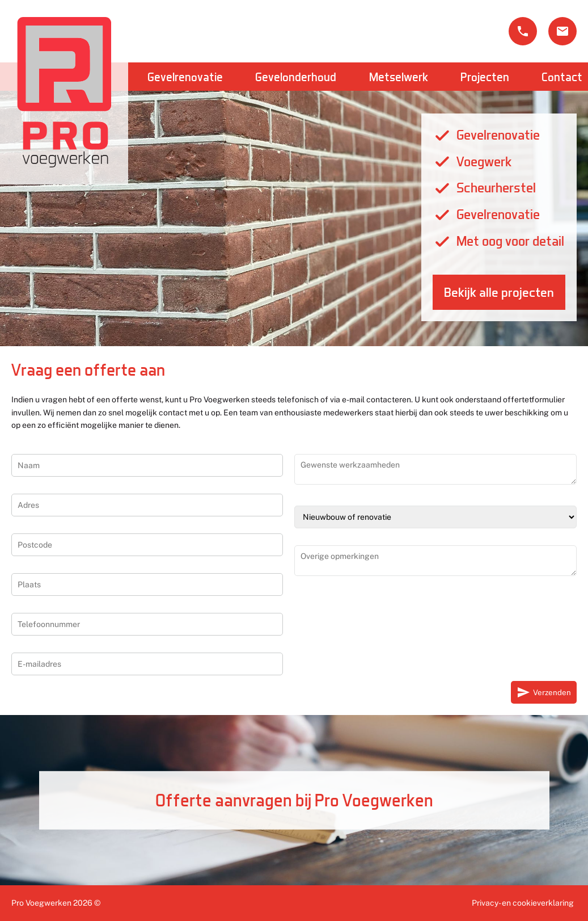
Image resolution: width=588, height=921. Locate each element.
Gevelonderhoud (296, 77)
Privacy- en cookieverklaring (523, 903)
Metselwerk (399, 77)
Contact (562, 77)
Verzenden (544, 692)
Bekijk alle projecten (499, 292)
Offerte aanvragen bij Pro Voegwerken (294, 800)
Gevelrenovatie (185, 77)
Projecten (485, 77)
